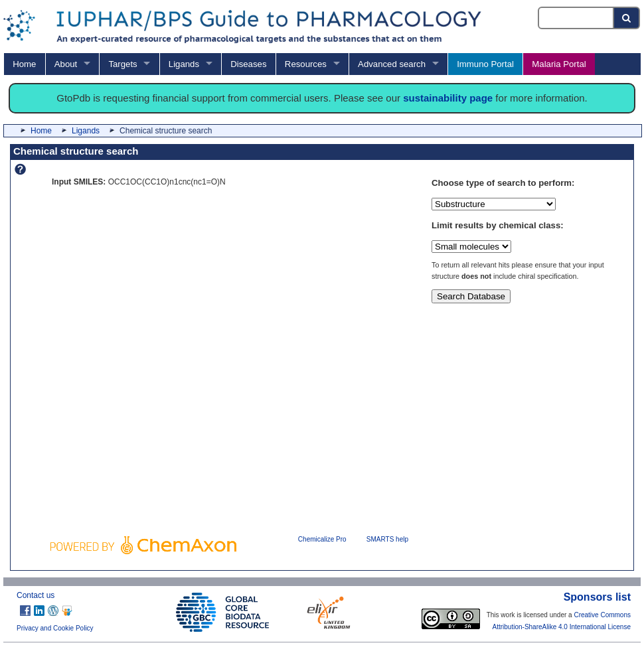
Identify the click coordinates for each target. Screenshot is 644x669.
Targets (122, 64)
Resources (306, 64)
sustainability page (448, 98)
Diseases (248, 64)
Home (24, 64)
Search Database (471, 296)
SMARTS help (387, 539)
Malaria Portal (559, 64)
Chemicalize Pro (322, 539)
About (66, 64)
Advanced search (392, 64)
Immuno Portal (485, 64)
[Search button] (627, 18)
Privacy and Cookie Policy (55, 628)
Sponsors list (597, 597)
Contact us (36, 595)
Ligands (184, 64)
